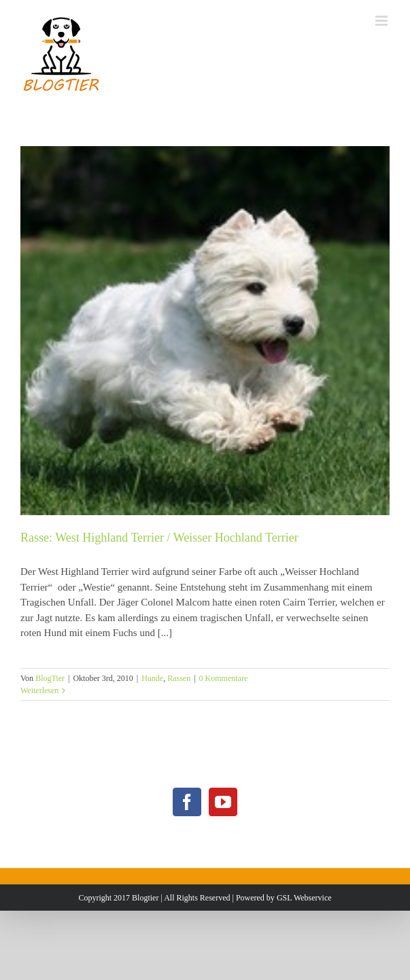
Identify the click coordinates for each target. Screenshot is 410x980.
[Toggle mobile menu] (382, 21)
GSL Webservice (304, 898)
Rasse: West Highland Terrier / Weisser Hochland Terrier (159, 538)
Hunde (152, 678)
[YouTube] (223, 802)
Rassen (179, 678)
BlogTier (50, 678)
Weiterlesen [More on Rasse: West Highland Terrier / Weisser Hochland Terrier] (39, 690)
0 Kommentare (224, 678)
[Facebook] (187, 802)
